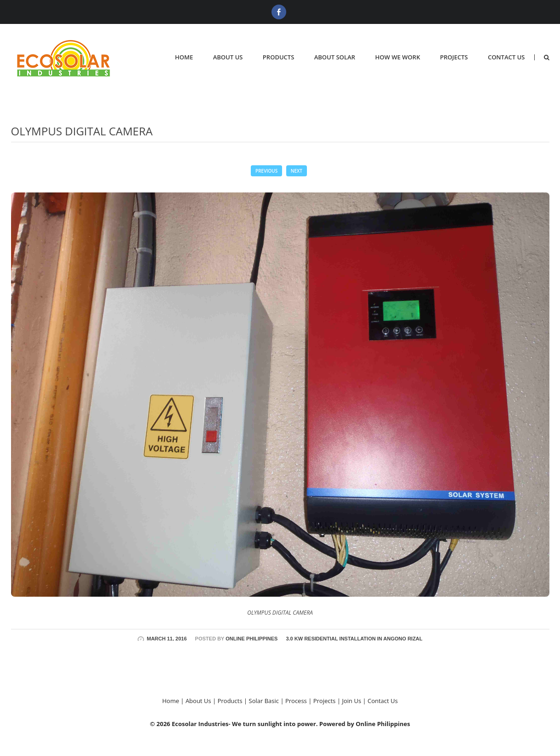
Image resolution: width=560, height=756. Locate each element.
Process (296, 701)
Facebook (279, 12)
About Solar (335, 57)
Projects (454, 57)
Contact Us (506, 57)
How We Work (398, 57)
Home (184, 57)
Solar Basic (264, 701)
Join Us (352, 701)
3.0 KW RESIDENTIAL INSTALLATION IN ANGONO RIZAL (354, 639)
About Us (228, 57)
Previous (266, 171)
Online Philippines (251, 639)
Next (297, 171)
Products (278, 57)
